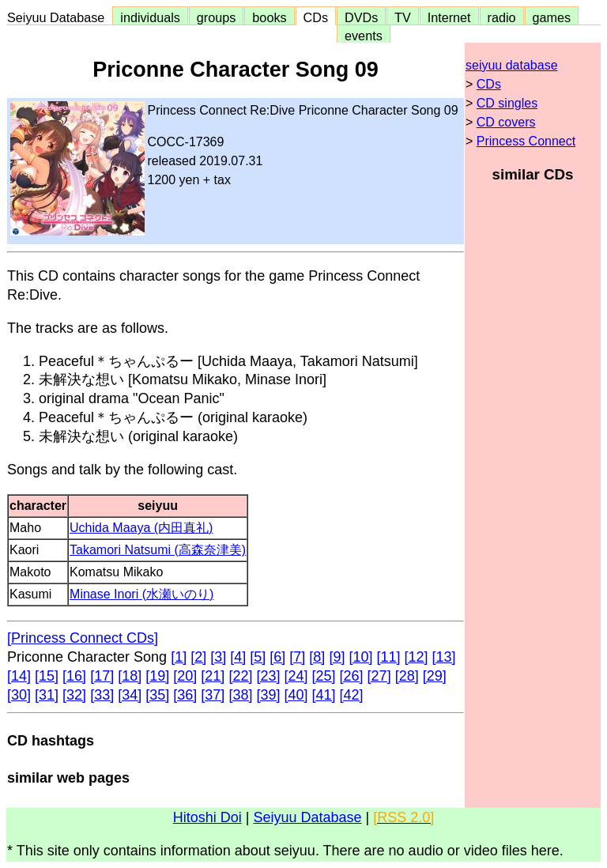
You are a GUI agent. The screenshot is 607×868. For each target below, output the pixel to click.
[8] (317, 657)
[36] (185, 695)
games (552, 17)
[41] (324, 695)
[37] (213, 695)
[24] (296, 676)
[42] (352, 695)
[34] (130, 695)
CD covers (506, 122)
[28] (407, 676)
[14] (19, 676)
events (364, 36)
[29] (435, 676)
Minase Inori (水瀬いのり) (141, 594)
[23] (268, 676)
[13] (444, 657)
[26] (352, 676)
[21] (213, 676)
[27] (379, 676)
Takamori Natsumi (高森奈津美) (158, 550)
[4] (238, 657)
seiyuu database (512, 65)
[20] (185, 676)
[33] (102, 695)
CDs (316, 17)
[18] (130, 676)
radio (502, 17)
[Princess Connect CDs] (83, 638)
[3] (218, 657)
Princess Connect (526, 141)
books (269, 17)
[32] (74, 695)
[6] (277, 657)
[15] (47, 676)
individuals (150, 17)
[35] (157, 695)
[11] (388, 657)
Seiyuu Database (59, 17)
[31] (47, 695)
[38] (240, 695)
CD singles (507, 103)
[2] (198, 657)
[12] (417, 657)
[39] (268, 695)
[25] (324, 676)
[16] (74, 676)
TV (402, 17)
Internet (449, 17)
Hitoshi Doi (207, 817)
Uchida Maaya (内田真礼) (141, 528)
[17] (102, 676)
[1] (179, 657)
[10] (360, 657)
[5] (258, 657)
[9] (337, 657)
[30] (19, 695)
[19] (157, 676)
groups (217, 17)
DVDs (361, 17)
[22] (240, 676)
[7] (297, 657)
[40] (296, 695)
